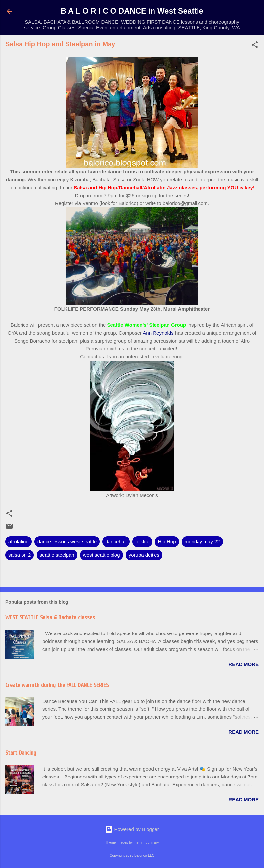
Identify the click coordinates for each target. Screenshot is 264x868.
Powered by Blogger (132, 829)
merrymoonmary (146, 842)
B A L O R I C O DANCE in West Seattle (132, 11)
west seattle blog (102, 555)
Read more (243, 664)
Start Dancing (21, 753)
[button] (255, 46)
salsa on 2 (20, 555)
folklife (142, 542)
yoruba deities (144, 555)
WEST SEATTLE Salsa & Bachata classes (50, 617)
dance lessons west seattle (67, 542)
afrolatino (19, 542)
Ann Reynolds (158, 333)
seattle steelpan (57, 555)
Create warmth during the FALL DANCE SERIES (57, 685)
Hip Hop (167, 542)
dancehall (116, 542)
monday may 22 (202, 542)
